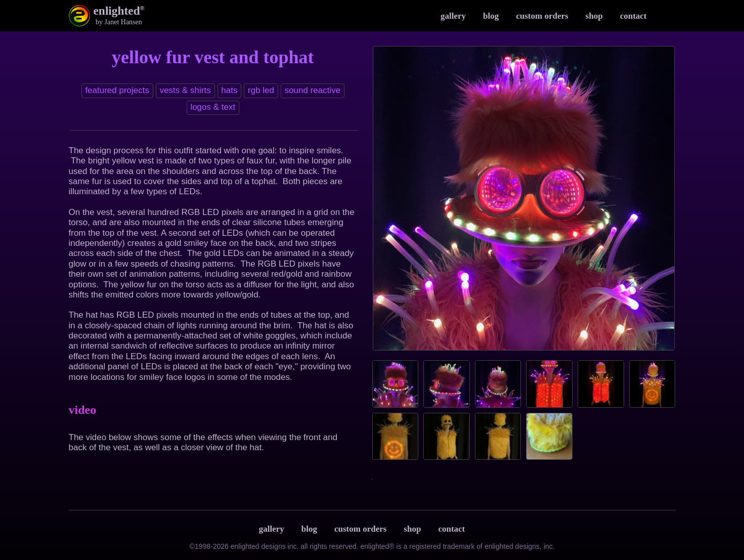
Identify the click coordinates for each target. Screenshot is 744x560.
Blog (491, 16)
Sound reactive (313, 90)
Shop (594, 16)
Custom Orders (542, 16)
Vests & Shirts (185, 90)
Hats (229, 90)
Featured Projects (117, 90)
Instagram (666, 16)
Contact (633, 16)
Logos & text (213, 107)
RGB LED (261, 90)
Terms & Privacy (484, 529)
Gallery (453, 16)
